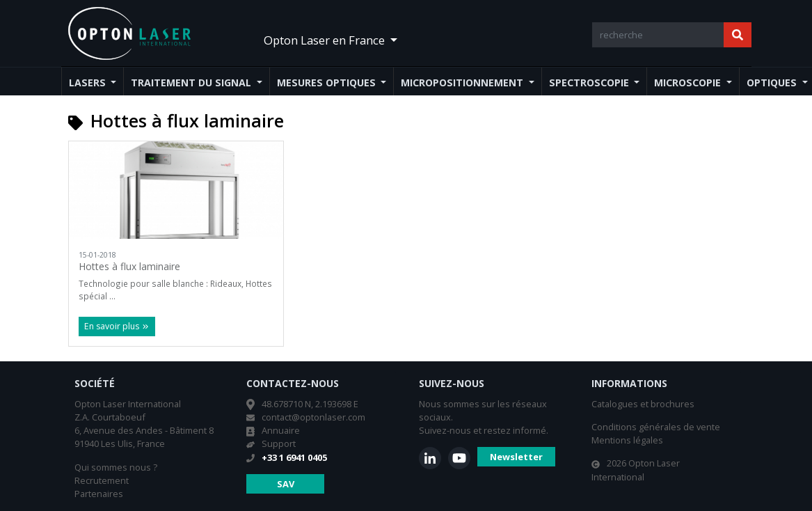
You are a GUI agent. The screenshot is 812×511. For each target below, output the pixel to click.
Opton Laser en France (326, 40)
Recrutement (102, 480)
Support (279, 443)
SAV (286, 484)
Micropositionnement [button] (463, 82)
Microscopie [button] (689, 82)
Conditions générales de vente (656, 427)
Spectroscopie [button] (590, 82)
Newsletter (516, 457)
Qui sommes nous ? (116, 467)
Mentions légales (627, 440)
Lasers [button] (89, 82)
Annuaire (281, 430)
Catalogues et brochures (643, 404)
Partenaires (99, 494)
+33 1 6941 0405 (294, 457)
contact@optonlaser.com (313, 417)
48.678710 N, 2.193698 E (310, 404)
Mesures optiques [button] (328, 82)
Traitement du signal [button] (192, 82)
